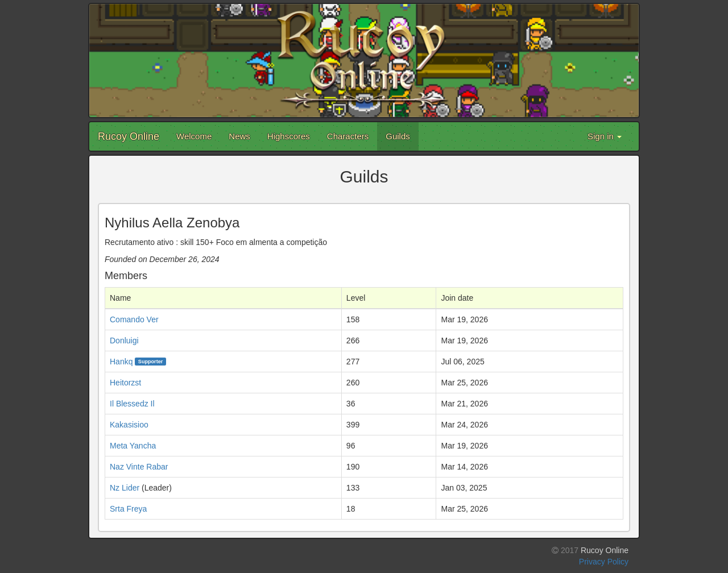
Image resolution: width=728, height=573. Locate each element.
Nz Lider (125, 488)
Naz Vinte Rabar (139, 467)
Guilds (398, 136)
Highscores (289, 136)
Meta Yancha (133, 446)
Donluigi (124, 341)
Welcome (194, 136)
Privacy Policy (604, 562)
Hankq (121, 362)
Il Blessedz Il (132, 404)
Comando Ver (134, 319)
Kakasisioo (129, 425)
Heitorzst (125, 383)
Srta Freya (128, 509)
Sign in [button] (605, 136)
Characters (348, 136)
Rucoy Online (129, 136)
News (239, 136)
